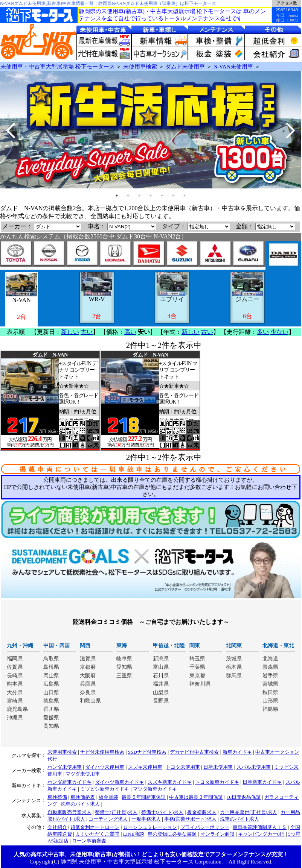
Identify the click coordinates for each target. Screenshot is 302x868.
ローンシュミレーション (150, 827)
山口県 (51, 693)
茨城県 (234, 659)
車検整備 (57, 797)
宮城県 (270, 684)
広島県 (51, 684)
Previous (11, 131)
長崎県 (15, 676)
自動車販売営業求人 (69, 812)
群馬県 (234, 676)
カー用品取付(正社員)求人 (249, 812)
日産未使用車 (218, 767)
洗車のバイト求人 (80, 804)
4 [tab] (151, 196)
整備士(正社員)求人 (116, 812)
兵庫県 (88, 684)
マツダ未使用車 (83, 774)
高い (130, 332)
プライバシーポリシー (205, 827)
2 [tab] (128, 196)
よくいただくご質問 (97, 834)
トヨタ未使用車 (183, 767)
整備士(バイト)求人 (162, 812)
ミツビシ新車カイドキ (105, 789)
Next (290, 131)
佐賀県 (15, 667)
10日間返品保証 (244, 797)
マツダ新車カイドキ (155, 789)
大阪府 (88, 676)
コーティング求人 (108, 819)
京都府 (88, 667)
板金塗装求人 (202, 812)
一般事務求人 (146, 819)
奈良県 (88, 693)
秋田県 (270, 693)
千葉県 (197, 667)
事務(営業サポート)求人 (190, 819)
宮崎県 (15, 701)
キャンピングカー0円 (261, 834)
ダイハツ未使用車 (105, 767)
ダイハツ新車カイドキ (119, 782)
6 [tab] (173, 196)
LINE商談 (134, 834)
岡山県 (51, 676)
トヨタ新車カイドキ (217, 782)
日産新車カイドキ (262, 782)
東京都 (197, 676)
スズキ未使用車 (145, 767)
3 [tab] (139, 196)
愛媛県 (51, 718)
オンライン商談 (217, 834)
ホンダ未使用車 (65, 767)
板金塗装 (108, 797)
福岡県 (15, 659)
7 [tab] (185, 196)
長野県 (161, 701)
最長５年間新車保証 (144, 797)
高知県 (51, 726)
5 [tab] (162, 196)
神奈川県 (200, 684)
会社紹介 (57, 827)
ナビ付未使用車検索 (102, 752)
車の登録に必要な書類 (172, 834)
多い (263, 332)
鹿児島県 (17, 709)
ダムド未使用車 (185, 67)
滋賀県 (88, 659)
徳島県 (51, 701)
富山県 (161, 667)
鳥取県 (51, 659)
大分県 (15, 693)
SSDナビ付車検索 (147, 752)
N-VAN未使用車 (233, 67)
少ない (279, 332)
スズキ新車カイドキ (170, 782)
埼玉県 (197, 659)
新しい (70, 332)
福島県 (270, 709)
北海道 (270, 659)
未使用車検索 (140, 67)
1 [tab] (117, 196)
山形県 (270, 701)
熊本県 (15, 684)
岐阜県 (124, 659)
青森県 (270, 667)
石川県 (161, 676)
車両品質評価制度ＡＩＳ (260, 827)
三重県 (124, 676)
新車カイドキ (237, 752)
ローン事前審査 (89, 841)
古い (87, 332)
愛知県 (124, 667)
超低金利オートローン (95, 827)
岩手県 (270, 676)
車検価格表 (83, 797)
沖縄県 (15, 718)
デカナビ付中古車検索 (194, 752)
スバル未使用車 (254, 767)
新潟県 (161, 659)
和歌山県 (90, 701)
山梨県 (161, 693)
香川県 (51, 709)
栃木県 (234, 667)
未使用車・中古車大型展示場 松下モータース (58, 67)
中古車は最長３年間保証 (196, 797)
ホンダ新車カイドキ (69, 782)
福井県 (161, 684)
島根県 (51, 667)
